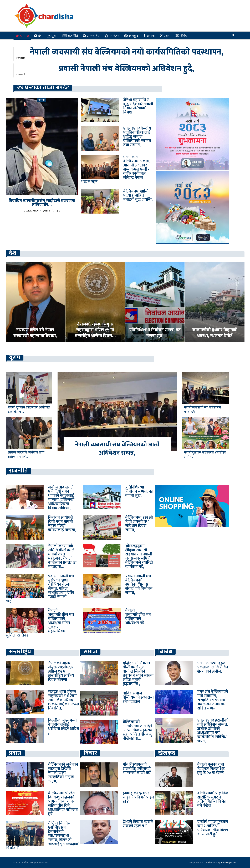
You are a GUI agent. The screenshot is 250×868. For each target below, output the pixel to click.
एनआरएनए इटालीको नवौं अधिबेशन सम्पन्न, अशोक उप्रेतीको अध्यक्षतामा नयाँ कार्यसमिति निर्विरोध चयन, (213, 731)
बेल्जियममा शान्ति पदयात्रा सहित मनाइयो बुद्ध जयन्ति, (138, 195)
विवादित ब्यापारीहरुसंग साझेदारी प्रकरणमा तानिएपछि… (42, 203)
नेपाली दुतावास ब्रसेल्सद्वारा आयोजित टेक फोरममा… (29, 410)
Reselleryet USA (229, 863)
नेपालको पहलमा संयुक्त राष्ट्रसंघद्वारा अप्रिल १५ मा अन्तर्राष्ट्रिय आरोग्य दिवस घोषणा (61, 671)
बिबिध (181, 36)
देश (38, 36)
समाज (149, 36)
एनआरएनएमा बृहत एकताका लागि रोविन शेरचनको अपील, (213, 667)
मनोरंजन (112, 36)
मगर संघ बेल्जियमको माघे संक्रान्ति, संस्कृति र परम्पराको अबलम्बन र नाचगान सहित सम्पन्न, (213, 700)
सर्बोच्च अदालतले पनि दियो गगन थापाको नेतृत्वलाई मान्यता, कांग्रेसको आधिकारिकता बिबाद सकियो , (61, 498)
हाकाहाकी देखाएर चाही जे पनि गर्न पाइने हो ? (138, 797)
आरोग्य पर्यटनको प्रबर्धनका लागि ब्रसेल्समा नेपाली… (26, 455)
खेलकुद (131, 36)
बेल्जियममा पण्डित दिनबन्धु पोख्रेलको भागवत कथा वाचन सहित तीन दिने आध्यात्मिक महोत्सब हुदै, (63, 803)
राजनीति (70, 36)
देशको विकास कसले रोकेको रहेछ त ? (138, 824)
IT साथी (207, 863)
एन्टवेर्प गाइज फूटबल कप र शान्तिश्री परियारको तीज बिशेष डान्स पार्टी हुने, (213, 828)
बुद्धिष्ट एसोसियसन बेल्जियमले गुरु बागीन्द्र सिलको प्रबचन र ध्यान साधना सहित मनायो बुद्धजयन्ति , (138, 673)
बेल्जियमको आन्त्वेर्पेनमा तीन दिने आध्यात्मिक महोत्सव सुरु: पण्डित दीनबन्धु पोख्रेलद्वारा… (137, 730)
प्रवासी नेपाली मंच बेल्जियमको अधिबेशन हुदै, (126, 69)
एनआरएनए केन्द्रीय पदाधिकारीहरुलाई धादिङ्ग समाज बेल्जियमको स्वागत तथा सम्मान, (137, 137)
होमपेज (22, 36)
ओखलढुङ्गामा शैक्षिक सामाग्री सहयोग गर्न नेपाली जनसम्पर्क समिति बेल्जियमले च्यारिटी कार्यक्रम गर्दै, (139, 556)
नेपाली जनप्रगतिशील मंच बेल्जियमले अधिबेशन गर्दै (138, 617)
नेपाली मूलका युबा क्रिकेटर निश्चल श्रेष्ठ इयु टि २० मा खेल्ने (211, 769)
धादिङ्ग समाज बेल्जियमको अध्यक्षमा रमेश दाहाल (138, 697)
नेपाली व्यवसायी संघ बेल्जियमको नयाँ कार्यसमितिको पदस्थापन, (127, 52)
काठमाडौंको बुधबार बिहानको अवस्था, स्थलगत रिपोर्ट (215, 333)
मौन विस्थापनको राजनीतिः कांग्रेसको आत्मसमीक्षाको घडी (137, 769)
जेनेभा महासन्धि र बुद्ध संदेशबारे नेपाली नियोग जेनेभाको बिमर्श (138, 106)
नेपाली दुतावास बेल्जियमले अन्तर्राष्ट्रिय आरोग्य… (205, 455)
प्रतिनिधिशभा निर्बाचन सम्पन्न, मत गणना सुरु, (155, 333)
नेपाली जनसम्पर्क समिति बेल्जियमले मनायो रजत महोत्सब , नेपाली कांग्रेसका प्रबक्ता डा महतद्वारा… (62, 556)
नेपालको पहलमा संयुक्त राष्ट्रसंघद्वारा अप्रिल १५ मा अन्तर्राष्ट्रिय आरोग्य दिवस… (95, 330)
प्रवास (165, 36)
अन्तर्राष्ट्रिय (91, 36)
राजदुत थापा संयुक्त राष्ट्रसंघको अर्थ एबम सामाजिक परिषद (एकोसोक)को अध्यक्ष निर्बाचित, (64, 700)
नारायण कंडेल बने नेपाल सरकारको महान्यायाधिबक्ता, (35, 333)
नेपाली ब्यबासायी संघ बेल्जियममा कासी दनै (203, 410)
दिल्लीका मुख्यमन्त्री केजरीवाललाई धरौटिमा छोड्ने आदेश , (63, 727)
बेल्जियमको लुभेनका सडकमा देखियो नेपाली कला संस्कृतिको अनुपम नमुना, (63, 773)
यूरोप (52, 36)
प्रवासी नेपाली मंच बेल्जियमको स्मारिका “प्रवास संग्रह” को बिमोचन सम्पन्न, (139, 584)
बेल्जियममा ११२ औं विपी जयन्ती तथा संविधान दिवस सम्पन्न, (139, 524)
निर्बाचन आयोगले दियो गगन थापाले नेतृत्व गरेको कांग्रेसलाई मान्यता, (62, 524)
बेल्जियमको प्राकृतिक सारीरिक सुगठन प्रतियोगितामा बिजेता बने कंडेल (213, 799)
